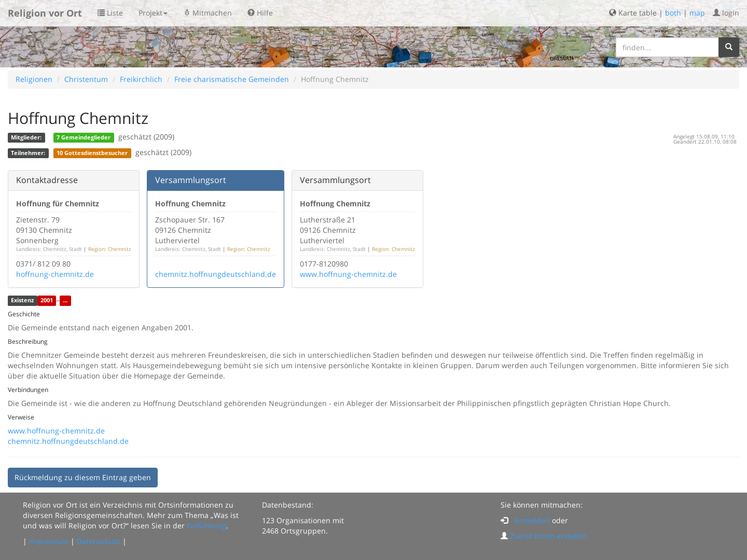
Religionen (34, 79)
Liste (110, 13)
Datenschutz (99, 541)
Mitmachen (208, 13)
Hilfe (260, 13)
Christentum (86, 79)
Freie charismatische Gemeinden (232, 79)
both (673, 13)
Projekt (153, 13)
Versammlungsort (191, 180)
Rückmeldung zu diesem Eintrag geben (83, 477)
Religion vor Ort (45, 13)
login (726, 13)
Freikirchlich (141, 79)
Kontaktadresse (47, 180)
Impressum (49, 541)
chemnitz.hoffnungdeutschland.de (216, 274)
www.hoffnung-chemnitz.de (348, 274)
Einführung (206, 526)
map (697, 13)
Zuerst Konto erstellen (549, 536)
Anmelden (532, 520)
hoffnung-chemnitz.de (55, 274)
